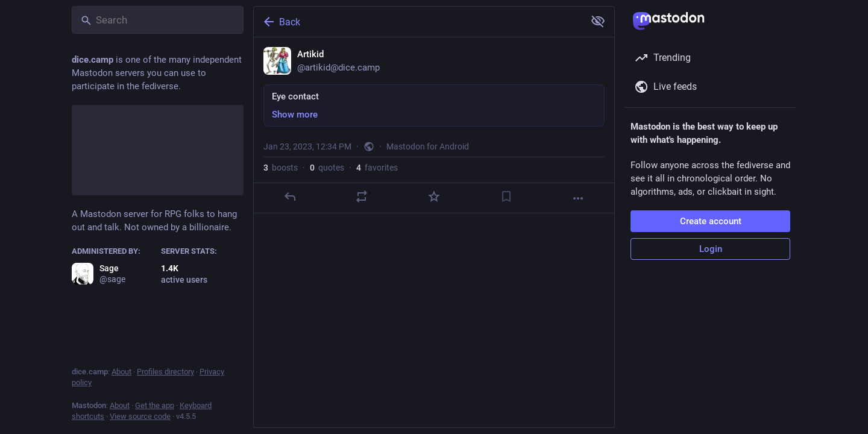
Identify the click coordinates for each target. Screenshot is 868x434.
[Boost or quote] (362, 197)
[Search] (158, 20)
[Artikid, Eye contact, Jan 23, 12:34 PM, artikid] (434, 125)
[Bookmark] (506, 197)
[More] (578, 198)
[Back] (418, 22)
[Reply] (290, 197)
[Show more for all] (598, 21)
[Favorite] (434, 197)
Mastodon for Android (428, 146)
